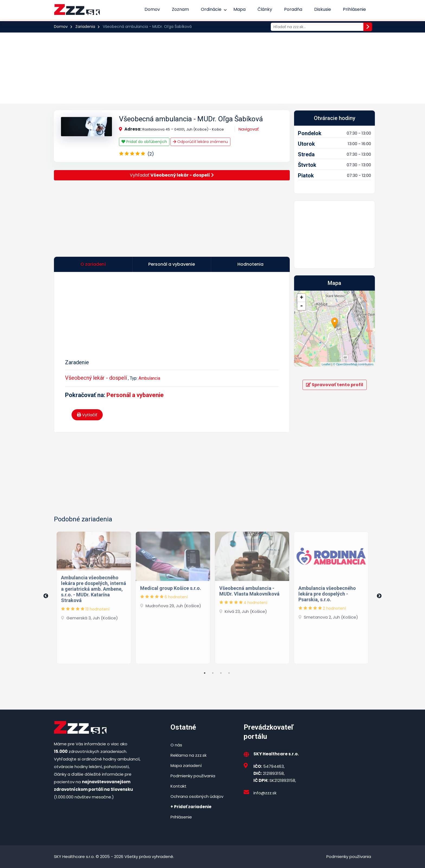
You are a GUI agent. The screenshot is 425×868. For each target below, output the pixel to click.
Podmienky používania (193, 776)
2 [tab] (213, 673)
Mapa (239, 9)
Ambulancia (149, 378)
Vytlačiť (87, 415)
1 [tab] (205, 673)
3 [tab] (221, 673)
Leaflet (326, 364)
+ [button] (302, 298)
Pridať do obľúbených (144, 142)
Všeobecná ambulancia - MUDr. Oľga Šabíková (191, 119)
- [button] (301, 306)
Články (265, 9)
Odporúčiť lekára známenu (200, 142)
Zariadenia (85, 27)
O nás (176, 745)
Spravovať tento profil (335, 385)
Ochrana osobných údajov (197, 796)
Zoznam (180, 9)
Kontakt (178, 786)
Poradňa (293, 9)
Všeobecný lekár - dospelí (96, 378)
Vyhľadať (172, 175)
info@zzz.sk (265, 793)
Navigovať (249, 129)
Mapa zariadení (186, 765)
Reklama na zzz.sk (189, 755)
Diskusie (323, 9)
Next (379, 596)
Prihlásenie (354, 9)
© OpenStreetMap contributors (353, 364)
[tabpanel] (94, 596)
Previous (46, 596)
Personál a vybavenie (135, 395)
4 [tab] (229, 673)
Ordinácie (211, 9)
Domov (152, 9)
